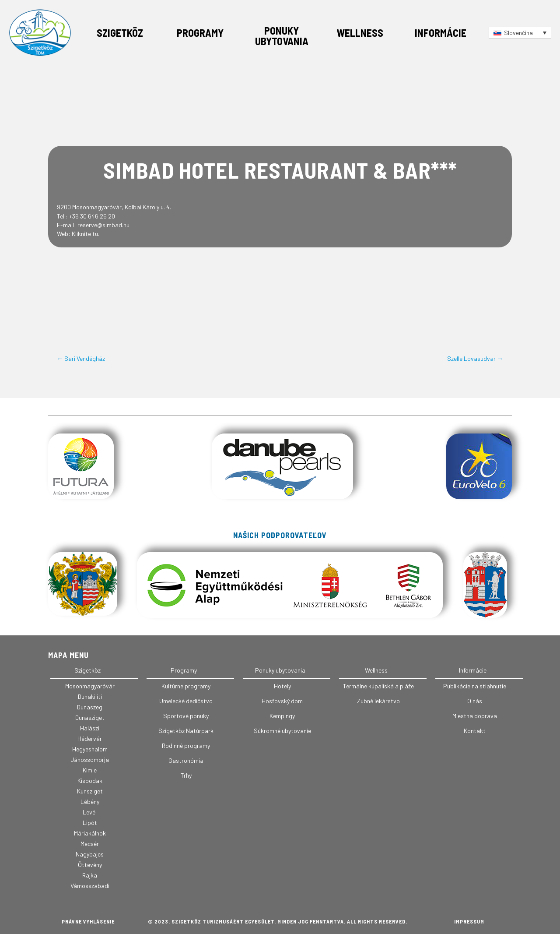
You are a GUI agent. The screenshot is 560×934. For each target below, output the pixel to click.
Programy (200, 33)
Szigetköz (120, 33)
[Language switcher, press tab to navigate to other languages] (520, 33)
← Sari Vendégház (81, 358)
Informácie (441, 33)
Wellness (360, 33)
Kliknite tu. (86, 234)
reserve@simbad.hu (103, 225)
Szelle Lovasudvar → (475, 358)
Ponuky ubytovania (282, 36)
